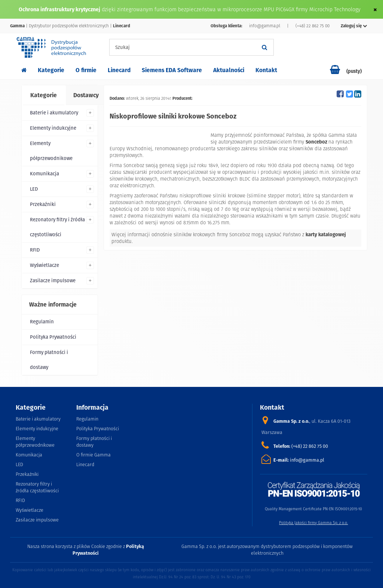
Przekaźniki (43, 204)
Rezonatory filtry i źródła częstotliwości (57, 227)
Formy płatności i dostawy (49, 360)
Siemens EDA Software (172, 70)
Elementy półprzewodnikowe (51, 151)
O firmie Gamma (94, 455)
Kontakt (266, 70)
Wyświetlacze (45, 265)
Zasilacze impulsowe (53, 281)
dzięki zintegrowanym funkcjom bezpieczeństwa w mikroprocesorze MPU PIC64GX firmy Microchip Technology (231, 9)
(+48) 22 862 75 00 (312, 26)
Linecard (119, 70)
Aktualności (229, 70)
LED (34, 189)
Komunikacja (45, 174)
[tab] (43, 95)
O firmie (86, 70)
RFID (35, 250)
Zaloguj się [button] (354, 26)
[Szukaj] (264, 47)
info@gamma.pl (265, 26)
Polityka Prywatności (53, 337)
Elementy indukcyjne (53, 128)
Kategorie (51, 70)
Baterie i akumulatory (54, 113)
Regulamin (42, 322)
